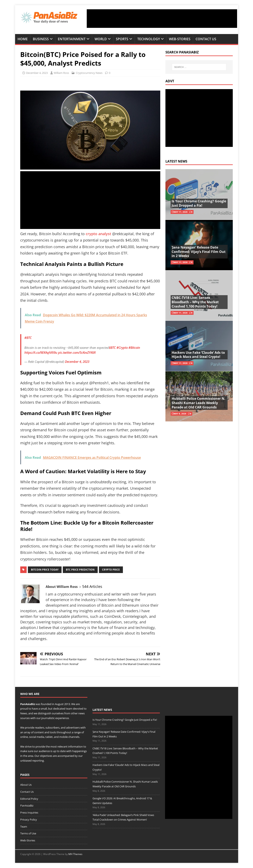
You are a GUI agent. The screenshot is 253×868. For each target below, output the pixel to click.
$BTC (112, 348)
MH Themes (75, 854)
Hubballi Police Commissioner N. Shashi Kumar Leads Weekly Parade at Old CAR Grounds (198, 403)
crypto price (111, 570)
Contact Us (206, 39)
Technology (149, 39)
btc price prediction (80, 570)
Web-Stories (180, 39)
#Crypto (122, 348)
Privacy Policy (29, 820)
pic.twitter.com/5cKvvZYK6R (77, 353)
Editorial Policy (29, 799)
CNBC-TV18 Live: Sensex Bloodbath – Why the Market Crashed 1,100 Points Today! (195, 302)
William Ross (61, 73)
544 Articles (92, 586)
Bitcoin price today (45, 570)
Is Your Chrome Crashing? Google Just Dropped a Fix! (199, 203)
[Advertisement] (162, 19)
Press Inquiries (29, 813)
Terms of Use (28, 833)
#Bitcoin (134, 348)
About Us (26, 785)
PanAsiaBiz (28, 704)
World (101, 39)
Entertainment (72, 39)
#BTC (28, 338)
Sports (122, 39)
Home (23, 39)
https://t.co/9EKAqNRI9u (41, 353)
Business (41, 39)
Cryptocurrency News (89, 73)
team (69, 709)
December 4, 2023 (37, 73)
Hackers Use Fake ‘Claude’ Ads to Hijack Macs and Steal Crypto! (198, 355)
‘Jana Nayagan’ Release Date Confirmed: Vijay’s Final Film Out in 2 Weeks (199, 252)
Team (24, 827)
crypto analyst (99, 234)
